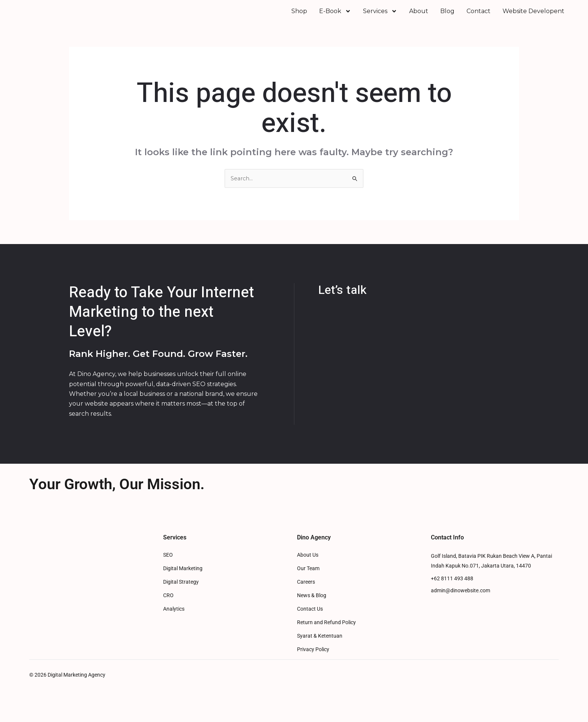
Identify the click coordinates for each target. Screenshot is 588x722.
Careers (306, 592)
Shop (299, 16)
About (419, 16)
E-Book (335, 16)
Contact (478, 16)
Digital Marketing (183, 579)
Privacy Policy (313, 660)
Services (380, 16)
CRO (168, 606)
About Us (308, 565)
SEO (168, 565)
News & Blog (312, 606)
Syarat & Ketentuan (320, 646)
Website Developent (533, 16)
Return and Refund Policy (326, 633)
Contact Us (310, 619)
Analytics (174, 619)
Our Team (308, 579)
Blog (447, 16)
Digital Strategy (181, 592)
